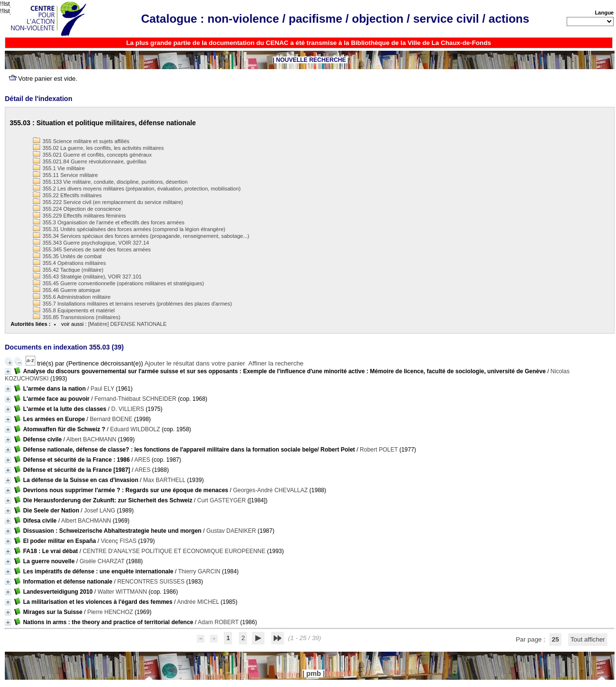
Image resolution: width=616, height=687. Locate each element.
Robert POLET (379, 450)
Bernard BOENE (111, 419)
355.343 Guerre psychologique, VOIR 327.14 (91, 243)
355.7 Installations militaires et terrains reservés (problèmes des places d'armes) (132, 304)
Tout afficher (588, 639)
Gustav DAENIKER (231, 531)
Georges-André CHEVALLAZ (271, 490)
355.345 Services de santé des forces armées (92, 249)
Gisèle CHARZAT (102, 561)
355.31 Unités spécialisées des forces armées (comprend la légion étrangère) (129, 229)
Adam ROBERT (218, 622)
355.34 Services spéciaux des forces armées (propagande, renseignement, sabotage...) (141, 236)
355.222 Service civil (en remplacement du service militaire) (108, 202)
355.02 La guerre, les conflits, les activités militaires (98, 148)
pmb (313, 673)
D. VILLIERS (128, 409)
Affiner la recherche (276, 363)
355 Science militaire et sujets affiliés (81, 141)
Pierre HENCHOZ (110, 612)
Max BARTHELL (164, 480)
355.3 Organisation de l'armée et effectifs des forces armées (109, 222)
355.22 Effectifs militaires (67, 195)
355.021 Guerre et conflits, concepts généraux (92, 155)
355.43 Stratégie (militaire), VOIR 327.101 (87, 277)
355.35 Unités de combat (67, 256)
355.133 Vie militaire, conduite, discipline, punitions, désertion (110, 182)
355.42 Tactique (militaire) (68, 270)
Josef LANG (100, 511)
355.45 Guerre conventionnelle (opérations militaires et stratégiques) (118, 283)
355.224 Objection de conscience (77, 209)
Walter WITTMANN (122, 592)
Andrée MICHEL (198, 602)
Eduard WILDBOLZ (135, 429)
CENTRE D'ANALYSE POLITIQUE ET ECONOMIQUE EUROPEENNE (174, 551)
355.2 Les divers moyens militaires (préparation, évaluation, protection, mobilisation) (137, 189)
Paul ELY (102, 389)
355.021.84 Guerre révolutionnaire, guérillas (90, 161)
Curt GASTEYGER (222, 500)
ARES (142, 460)
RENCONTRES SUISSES (151, 582)
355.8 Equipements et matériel (74, 310)
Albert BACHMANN (91, 439)
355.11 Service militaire (65, 175)
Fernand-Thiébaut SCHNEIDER (135, 399)
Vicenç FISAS (118, 541)
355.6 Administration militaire (72, 297)
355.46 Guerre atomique (66, 290)
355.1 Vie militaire (59, 168)
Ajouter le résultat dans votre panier (195, 363)
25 (555, 639)
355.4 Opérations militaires (69, 263)
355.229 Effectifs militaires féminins (79, 216)
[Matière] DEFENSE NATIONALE (127, 324)
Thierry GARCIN (199, 571)
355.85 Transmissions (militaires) (77, 317)
